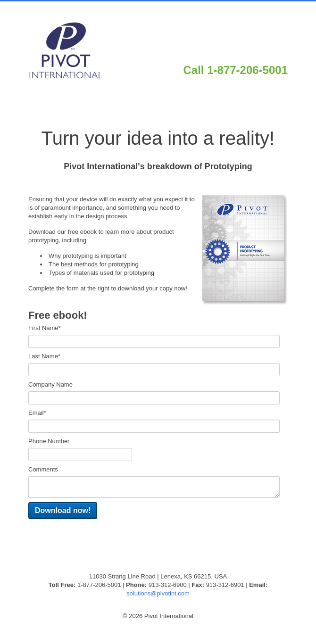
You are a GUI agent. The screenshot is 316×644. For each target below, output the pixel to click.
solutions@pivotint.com (158, 593)
